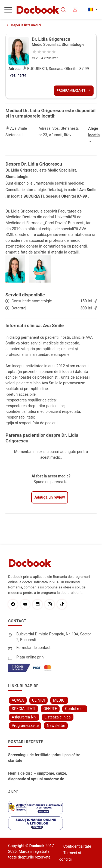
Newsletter (56, 726)
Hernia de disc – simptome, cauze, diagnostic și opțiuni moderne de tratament (38, 777)
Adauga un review (50, 497)
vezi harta (18, 75)
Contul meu (75, 709)
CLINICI (38, 700)
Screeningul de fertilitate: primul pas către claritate (44, 758)
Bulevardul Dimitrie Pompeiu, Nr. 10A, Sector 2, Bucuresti (54, 637)
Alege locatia (94, 135)
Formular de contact (33, 648)
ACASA (18, 700)
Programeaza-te (74, 91)
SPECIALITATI (24, 709)
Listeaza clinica (58, 717)
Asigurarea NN (24, 717)
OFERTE (50, 709)
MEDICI (59, 700)
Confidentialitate (77, 846)
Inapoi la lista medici (24, 25)
